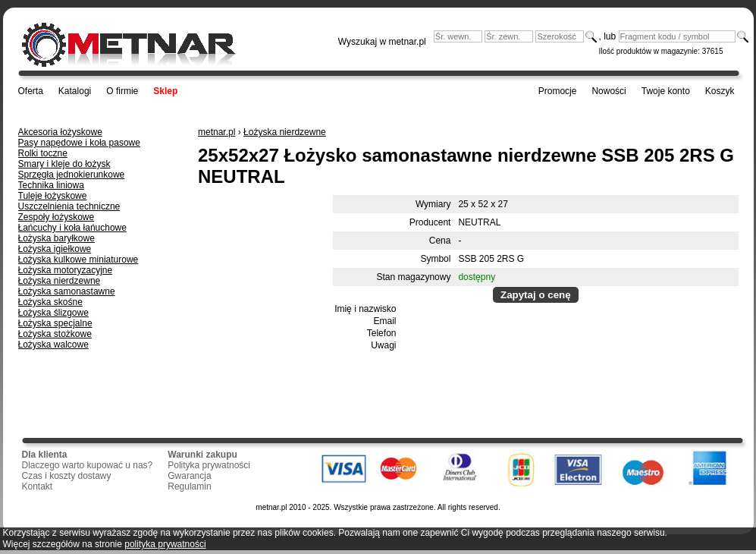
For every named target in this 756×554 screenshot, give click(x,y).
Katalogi (75, 91)
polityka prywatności (165, 544)
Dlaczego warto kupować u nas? (88, 465)
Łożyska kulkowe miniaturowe (78, 260)
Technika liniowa (51, 185)
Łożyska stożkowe (55, 334)
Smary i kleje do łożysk (64, 164)
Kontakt (38, 486)
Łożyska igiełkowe (55, 249)
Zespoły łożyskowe (56, 217)
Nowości (609, 91)
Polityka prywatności (209, 465)
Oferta (31, 91)
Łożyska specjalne (55, 323)
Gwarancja (189, 476)
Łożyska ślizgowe (53, 313)
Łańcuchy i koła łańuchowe (72, 228)
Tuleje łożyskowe (53, 196)
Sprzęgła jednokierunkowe (72, 175)
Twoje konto (666, 91)
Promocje (558, 91)
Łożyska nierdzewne (60, 281)
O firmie (122, 91)
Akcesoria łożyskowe (60, 132)
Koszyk (720, 91)
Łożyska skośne (50, 302)
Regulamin (189, 486)
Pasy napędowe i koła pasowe (79, 143)
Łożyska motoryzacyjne (66, 270)
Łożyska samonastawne (67, 291)
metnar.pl (216, 132)
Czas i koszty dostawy (67, 476)
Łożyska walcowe (53, 345)
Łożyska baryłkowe (56, 238)
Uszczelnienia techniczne (69, 206)
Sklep (165, 91)
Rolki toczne (43, 153)
